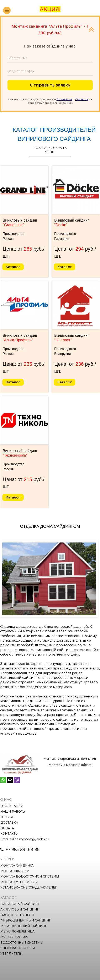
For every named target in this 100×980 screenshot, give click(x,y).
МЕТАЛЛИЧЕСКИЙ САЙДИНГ (23, 926)
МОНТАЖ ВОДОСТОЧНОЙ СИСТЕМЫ (30, 876)
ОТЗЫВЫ (8, 817)
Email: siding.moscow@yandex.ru (25, 839)
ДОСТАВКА (9, 823)
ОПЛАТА (7, 828)
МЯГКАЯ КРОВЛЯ (14, 937)
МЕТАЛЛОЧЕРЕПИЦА (17, 931)
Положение (64, 99)
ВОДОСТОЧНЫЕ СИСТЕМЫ (22, 943)
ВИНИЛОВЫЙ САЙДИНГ (20, 904)
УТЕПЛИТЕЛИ (11, 954)
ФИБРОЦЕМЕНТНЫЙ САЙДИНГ (26, 920)
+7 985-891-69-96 (22, 850)
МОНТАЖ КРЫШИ (15, 871)
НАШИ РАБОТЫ (13, 812)
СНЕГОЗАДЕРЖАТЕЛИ (18, 948)
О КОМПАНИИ (12, 806)
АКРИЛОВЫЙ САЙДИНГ (20, 909)
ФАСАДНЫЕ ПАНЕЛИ (17, 915)
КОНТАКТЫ (9, 834)
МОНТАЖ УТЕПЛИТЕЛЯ (19, 882)
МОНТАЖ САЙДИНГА (17, 865)
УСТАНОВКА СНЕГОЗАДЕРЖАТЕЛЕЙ (29, 887)
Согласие (82, 99)
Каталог (13, 267)
